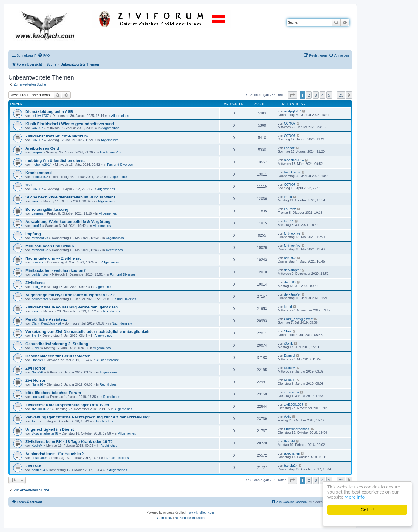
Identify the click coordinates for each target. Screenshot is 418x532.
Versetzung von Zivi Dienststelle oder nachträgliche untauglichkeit (87, 332)
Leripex (37, 152)
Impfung (33, 234)
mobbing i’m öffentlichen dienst (55, 160)
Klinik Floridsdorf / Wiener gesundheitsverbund (70, 124)
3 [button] (316, 95)
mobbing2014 (42, 165)
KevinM (37, 446)
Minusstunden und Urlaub (50, 246)
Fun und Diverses (120, 165)
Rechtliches (114, 250)
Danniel (37, 360)
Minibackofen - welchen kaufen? (55, 270)
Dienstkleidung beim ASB (49, 112)
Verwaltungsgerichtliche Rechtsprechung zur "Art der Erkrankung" (88, 417)
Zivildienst (35, 283)
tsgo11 (37, 226)
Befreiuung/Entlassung (47, 209)
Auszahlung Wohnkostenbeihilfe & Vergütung (68, 222)
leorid (36, 311)
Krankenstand (38, 173)
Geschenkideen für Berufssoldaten (58, 356)
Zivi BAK (34, 466)
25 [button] (341, 95)
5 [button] (329, 95)
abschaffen (40, 458)
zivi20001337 (41, 409)
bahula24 (38, 470)
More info (355, 497)
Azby (35, 421)
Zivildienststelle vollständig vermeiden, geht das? (72, 307)
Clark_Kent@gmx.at (46, 323)
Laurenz (38, 213)
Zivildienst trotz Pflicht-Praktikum (57, 136)
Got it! (367, 510)
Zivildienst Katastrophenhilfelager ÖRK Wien (67, 405)
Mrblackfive (40, 238)
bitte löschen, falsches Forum (53, 393)
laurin (36, 201)
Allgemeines (120, 116)
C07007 (37, 128)
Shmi (35, 336)
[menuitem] (44, 55)
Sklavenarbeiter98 (45, 433)
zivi (28, 185)
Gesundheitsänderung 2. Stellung (57, 344)
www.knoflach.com (202, 512)
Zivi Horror (35, 368)
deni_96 (37, 287)
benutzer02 (40, 177)
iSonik (36, 348)
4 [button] (322, 95)
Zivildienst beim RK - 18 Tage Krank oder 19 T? (69, 442)
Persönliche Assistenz (46, 319)
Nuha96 (37, 372)
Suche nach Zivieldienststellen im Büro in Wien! (70, 197)
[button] (292, 95)
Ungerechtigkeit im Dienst (50, 429)
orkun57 (38, 262)
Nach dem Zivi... (112, 152)
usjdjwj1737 (40, 116)
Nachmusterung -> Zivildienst (53, 258)
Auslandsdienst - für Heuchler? (55, 454)
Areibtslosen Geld (42, 148)
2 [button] (309, 95)
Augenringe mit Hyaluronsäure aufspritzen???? (70, 295)
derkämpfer (40, 274)
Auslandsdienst (108, 360)
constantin (39, 397)
